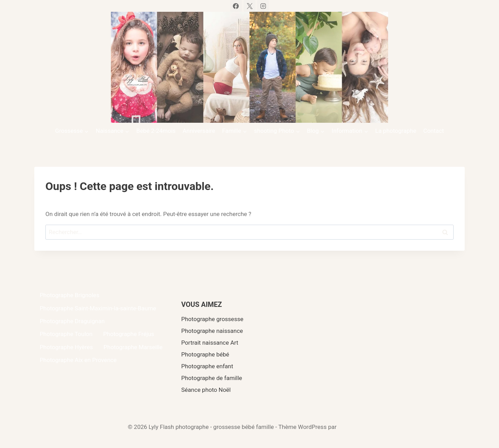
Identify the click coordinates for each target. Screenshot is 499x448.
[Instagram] (263, 6)
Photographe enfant (207, 366)
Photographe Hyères (66, 347)
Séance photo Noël (206, 390)
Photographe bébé (205, 354)
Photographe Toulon (66, 334)
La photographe (396, 131)
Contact (434, 131)
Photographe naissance (212, 331)
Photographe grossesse (212, 319)
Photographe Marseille (133, 347)
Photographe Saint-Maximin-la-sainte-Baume (98, 308)
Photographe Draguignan (72, 321)
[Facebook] (236, 6)
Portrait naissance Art (210, 343)
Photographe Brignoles (69, 295)
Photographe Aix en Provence (78, 360)
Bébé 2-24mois (156, 131)
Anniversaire (199, 131)
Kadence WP (354, 427)
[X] (249, 6)
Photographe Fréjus (129, 334)
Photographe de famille (212, 378)
